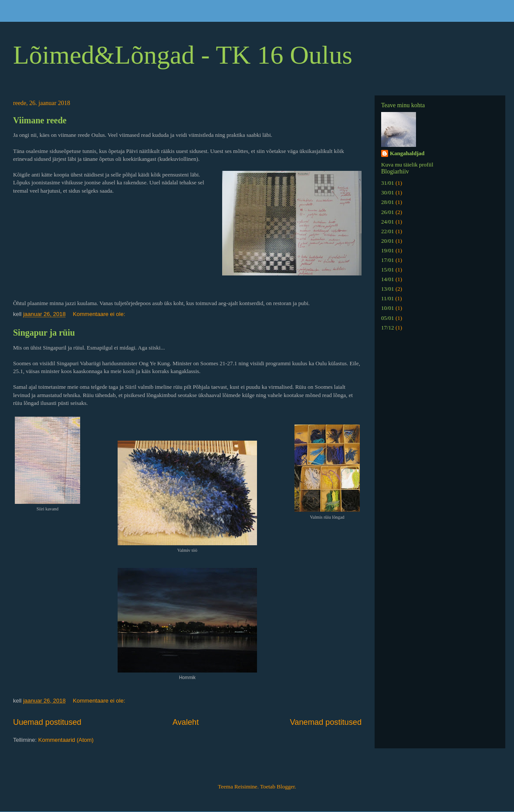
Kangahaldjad (407, 153)
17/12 (388, 328)
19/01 (388, 250)
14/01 (388, 279)
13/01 (388, 289)
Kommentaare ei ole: (100, 314)
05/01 (388, 318)
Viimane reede (40, 120)
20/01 (388, 241)
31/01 (388, 183)
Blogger (286, 787)
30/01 (388, 192)
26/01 (388, 212)
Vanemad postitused (326, 722)
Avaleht (186, 722)
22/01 (388, 231)
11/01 (387, 298)
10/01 (388, 308)
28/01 (388, 202)
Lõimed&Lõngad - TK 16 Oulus (183, 55)
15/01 (388, 270)
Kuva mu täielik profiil (407, 165)
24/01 (388, 222)
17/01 (388, 260)
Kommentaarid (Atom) (66, 740)
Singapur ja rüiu (44, 333)
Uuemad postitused (47, 722)
